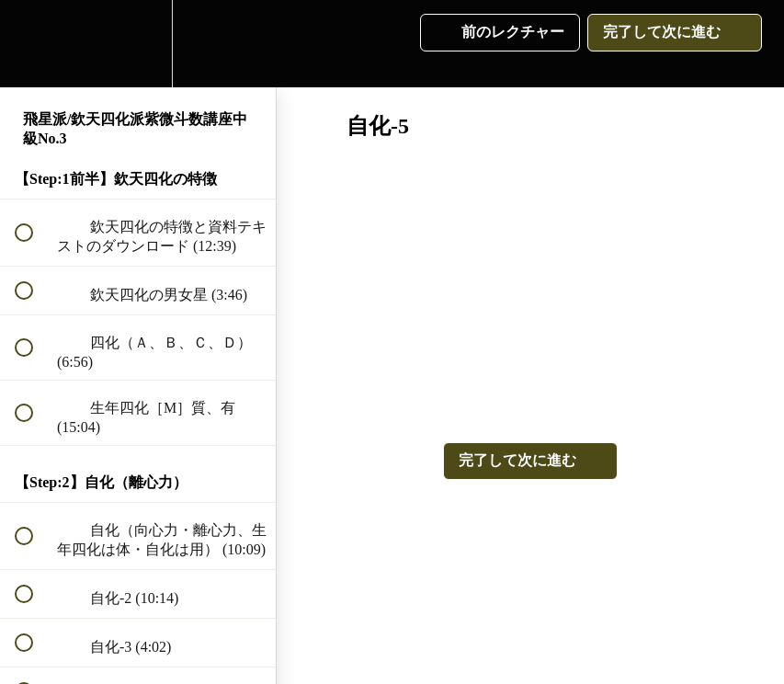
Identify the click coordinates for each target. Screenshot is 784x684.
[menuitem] (138, 44)
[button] (34, 44)
